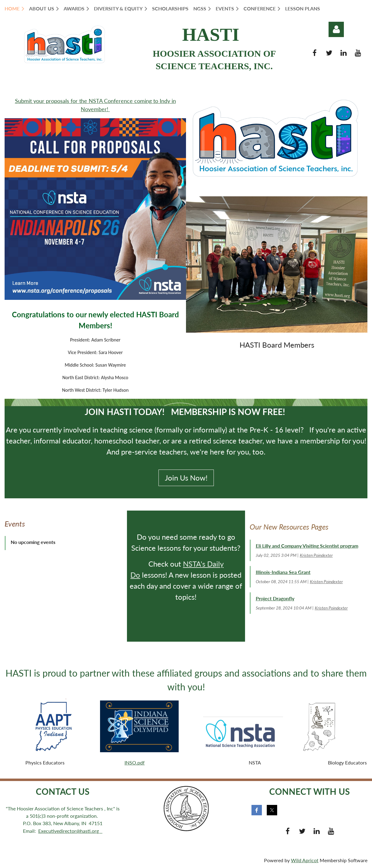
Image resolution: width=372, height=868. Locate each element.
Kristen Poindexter (316, 555)
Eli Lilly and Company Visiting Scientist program (307, 546)
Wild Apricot (305, 860)
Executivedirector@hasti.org (70, 831)
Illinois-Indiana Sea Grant (283, 572)
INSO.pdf (135, 762)
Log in (336, 29)
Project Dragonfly (275, 598)
